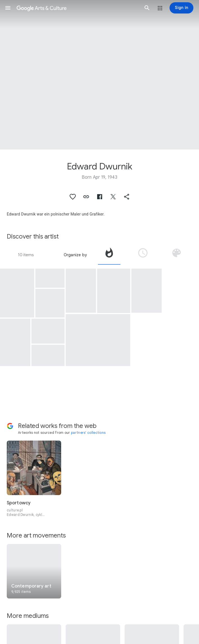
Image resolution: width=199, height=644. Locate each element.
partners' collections (88, 433)
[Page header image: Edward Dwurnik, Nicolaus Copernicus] (99, 75)
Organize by (75, 255)
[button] (8, 8)
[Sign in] (181, 8)
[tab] (109, 255)
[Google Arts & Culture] (77, 8)
